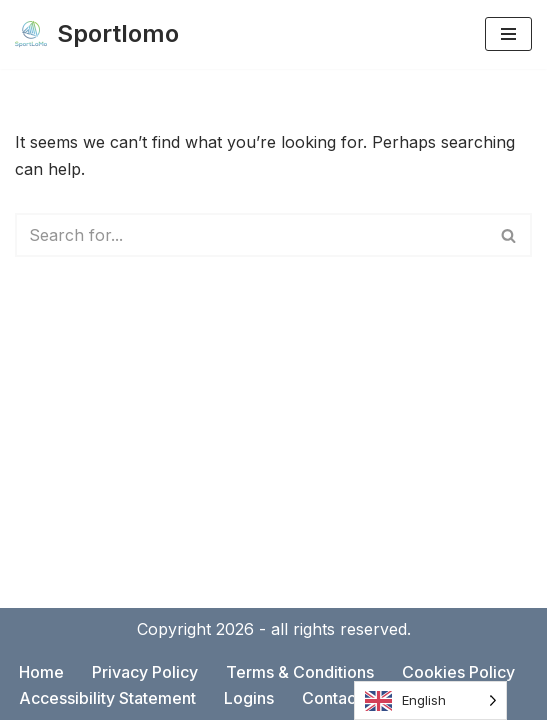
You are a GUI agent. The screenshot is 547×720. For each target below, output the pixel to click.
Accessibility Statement (107, 698)
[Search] (251, 235)
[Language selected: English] (430, 700)
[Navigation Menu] (508, 34)
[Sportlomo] (97, 34)
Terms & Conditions (300, 672)
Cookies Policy (458, 672)
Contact (331, 698)
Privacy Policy (145, 672)
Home (41, 672)
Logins (249, 698)
